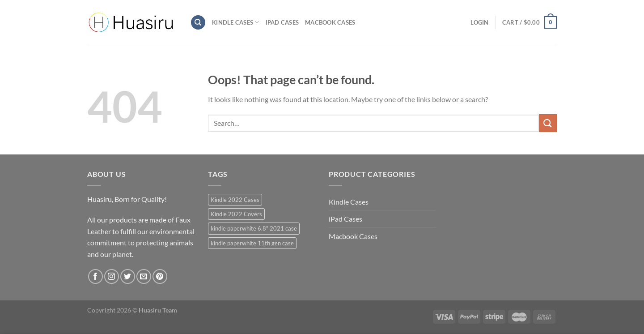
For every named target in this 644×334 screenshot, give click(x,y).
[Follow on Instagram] (112, 276)
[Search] (198, 23)
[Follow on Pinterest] (160, 276)
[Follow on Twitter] (128, 276)
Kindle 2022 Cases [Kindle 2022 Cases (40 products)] (235, 200)
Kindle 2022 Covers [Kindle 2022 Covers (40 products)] (236, 214)
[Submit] (548, 123)
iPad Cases (282, 22)
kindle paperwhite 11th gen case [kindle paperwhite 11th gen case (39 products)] (252, 243)
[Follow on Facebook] (95, 276)
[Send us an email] (144, 276)
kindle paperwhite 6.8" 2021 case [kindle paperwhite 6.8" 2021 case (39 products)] (254, 228)
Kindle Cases (236, 22)
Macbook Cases (330, 22)
